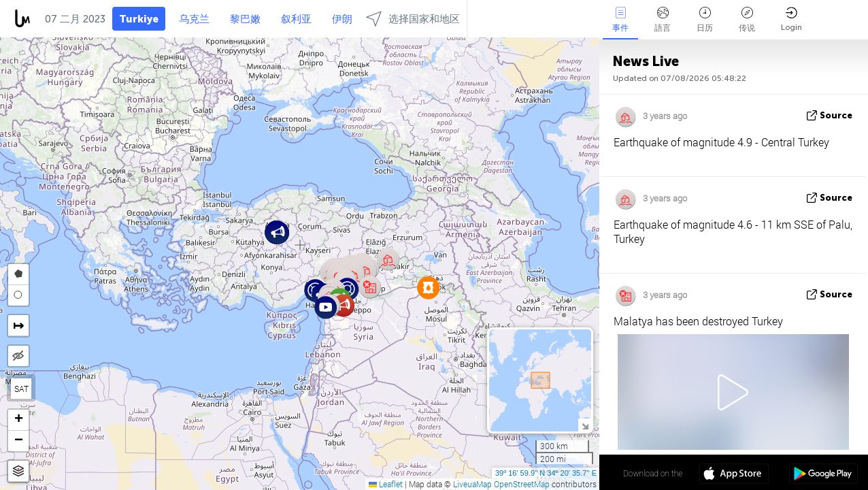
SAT (21, 389)
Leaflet (386, 484)
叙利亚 (296, 19)
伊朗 (342, 19)
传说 (747, 20)
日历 (705, 20)
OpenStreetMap (522, 484)
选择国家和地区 (413, 19)
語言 (663, 20)
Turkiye (139, 19)
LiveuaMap (472, 484)
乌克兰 (194, 19)
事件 (620, 20)
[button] (343, 305)
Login (791, 19)
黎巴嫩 (245, 19)
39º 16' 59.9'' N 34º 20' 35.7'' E (546, 473)
